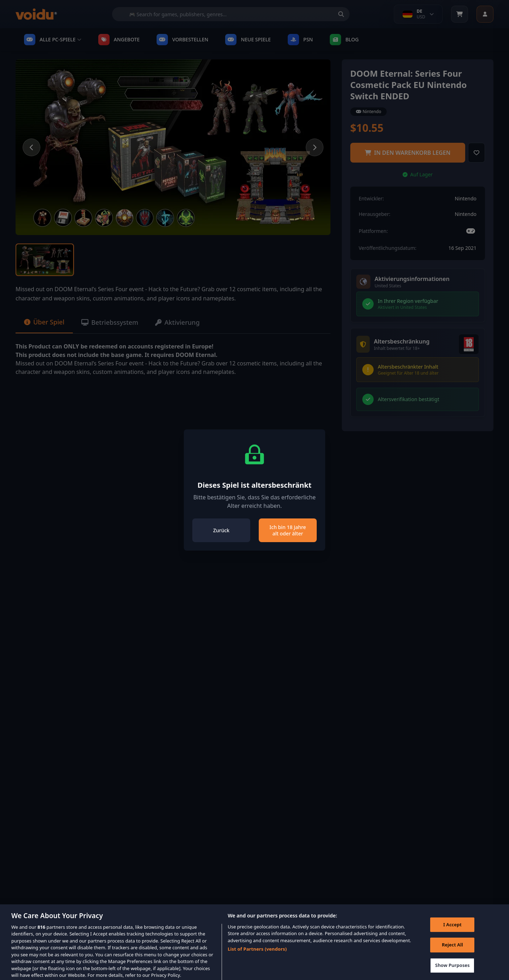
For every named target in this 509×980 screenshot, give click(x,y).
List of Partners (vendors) (257, 954)
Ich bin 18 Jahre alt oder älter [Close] (288, 530)
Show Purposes (452, 970)
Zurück (221, 530)
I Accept (452, 930)
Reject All (452, 950)
